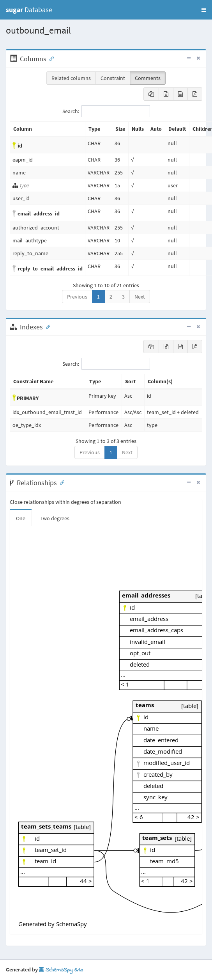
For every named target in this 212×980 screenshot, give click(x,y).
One (21, 518)
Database (29, 10)
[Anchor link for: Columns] (50, 58)
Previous (77, 297)
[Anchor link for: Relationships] (60, 482)
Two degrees (55, 518)
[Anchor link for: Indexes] (46, 326)
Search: (106, 111)
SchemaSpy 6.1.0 (61, 970)
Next (140, 297)
